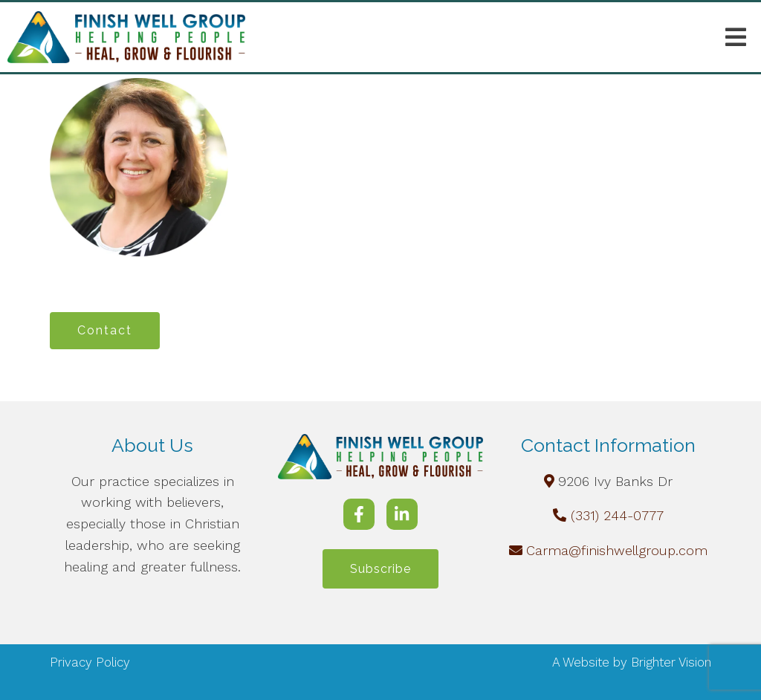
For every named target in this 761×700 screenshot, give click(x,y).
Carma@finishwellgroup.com (617, 550)
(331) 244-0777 (617, 515)
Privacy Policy (90, 662)
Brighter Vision (671, 662)
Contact (105, 330)
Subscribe (380, 569)
